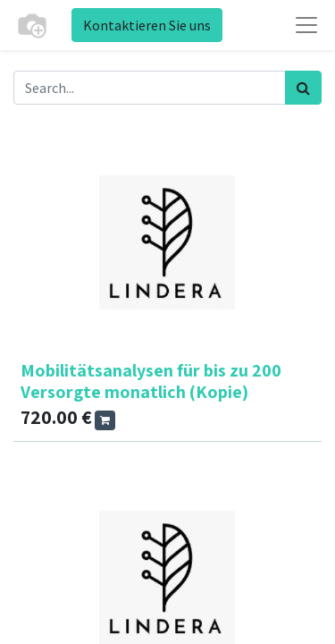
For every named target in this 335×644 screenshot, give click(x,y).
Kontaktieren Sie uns (147, 25)
